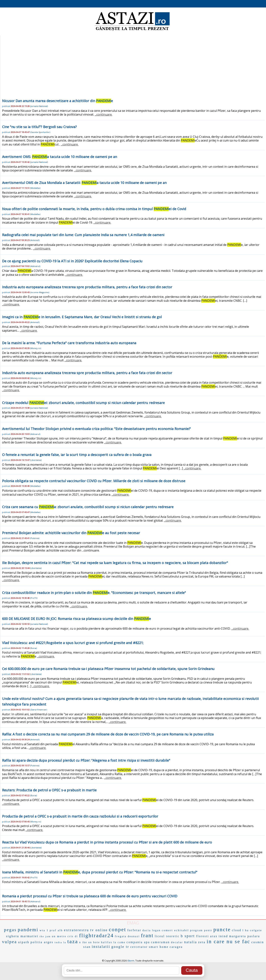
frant (147, 935)
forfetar (134, 930)
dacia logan (152, 930)
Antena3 (35, 240)
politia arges (42, 942)
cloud (237, 930)
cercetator (139, 947)
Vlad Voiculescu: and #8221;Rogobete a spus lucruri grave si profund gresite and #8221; (73, 643)
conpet (117, 929)
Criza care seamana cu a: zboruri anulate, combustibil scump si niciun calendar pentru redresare (88, 507)
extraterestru (77, 930)
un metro (59, 936)
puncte (222, 929)
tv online (99, 930)
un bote (94, 942)
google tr (120, 947)
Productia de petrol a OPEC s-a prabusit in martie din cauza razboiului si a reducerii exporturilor (80, 816)
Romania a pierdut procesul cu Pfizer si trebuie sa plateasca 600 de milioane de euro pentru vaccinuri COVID (90, 896)
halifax (107, 942)
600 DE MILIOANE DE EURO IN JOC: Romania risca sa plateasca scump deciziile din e (76, 619)
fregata (121, 936)
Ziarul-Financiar (39, 710)
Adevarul (35, 266)
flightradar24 (96, 935)
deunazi (134, 936)
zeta (202, 942)
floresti (202, 936)
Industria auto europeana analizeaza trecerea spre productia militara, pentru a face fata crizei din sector (87, 287)
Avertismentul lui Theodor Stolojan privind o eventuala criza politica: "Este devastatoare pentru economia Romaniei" (96, 429)
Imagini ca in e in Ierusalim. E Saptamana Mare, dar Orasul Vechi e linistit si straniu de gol (82, 317)
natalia (191, 942)
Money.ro (36, 348)
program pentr (201, 930)
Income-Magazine (40, 292)
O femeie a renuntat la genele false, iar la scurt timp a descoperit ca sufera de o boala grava (77, 455)
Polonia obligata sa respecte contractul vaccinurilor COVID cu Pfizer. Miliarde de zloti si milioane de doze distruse (94, 481)
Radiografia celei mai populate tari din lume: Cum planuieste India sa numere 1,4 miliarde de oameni (83, 235)
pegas (10, 930)
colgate (256, 930)
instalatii (101, 947)
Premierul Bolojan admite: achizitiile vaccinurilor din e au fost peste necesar (71, 533)
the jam (45, 936)
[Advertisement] (132, 70)
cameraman (161, 942)
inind (223, 936)
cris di (73, 936)
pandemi (28, 930)
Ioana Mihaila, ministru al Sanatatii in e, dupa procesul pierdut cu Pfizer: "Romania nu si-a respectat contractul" (100, 872)
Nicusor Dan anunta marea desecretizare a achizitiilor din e (57, 101)
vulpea (9, 942)
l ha (246, 930)
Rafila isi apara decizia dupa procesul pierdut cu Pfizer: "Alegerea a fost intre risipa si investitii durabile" (86, 760)
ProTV (34, 598)
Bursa (34, 648)
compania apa (138, 942)
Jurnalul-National (39, 106)
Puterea (35, 538)
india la (60, 942)
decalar (177, 942)
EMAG (133, 923)
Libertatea (36, 460)
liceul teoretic (167, 936)
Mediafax (35, 188)
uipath (24, 942)
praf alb (56, 930)
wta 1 (44, 930)
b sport (188, 936)
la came (119, 942)
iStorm (131, 961)
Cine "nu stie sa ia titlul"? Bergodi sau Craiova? (39, 127)
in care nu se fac (228, 941)
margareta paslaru (245, 936)
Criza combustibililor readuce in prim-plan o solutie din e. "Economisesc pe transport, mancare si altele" (94, 593)
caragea (176, 947)
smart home (159, 947)
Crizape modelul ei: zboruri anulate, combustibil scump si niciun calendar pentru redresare (83, 403)
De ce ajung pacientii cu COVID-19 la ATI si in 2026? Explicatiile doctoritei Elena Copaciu (72, 261)
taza (73, 941)
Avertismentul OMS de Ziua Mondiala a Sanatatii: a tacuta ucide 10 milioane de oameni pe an (84, 183)
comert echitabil (175, 930)
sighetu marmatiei (22, 936)
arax (214, 936)
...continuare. (104, 114)
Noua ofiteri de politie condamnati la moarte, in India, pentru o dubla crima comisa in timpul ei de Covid (94, 209)
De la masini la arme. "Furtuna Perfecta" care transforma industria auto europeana (69, 343)
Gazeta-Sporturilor (40, 132)
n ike (83, 942)
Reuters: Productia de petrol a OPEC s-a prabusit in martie (49, 790)
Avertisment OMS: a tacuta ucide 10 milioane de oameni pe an (60, 157)
